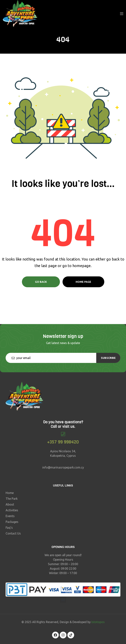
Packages (12, 522)
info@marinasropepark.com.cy (63, 467)
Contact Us (13, 533)
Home (10, 493)
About (10, 504)
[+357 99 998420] (63, 434)
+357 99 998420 (63, 442)
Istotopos (98, 622)
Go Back (41, 282)
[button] (63, 600)
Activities (12, 510)
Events (10, 516)
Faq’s (9, 528)
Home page (83, 282)
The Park (12, 499)
